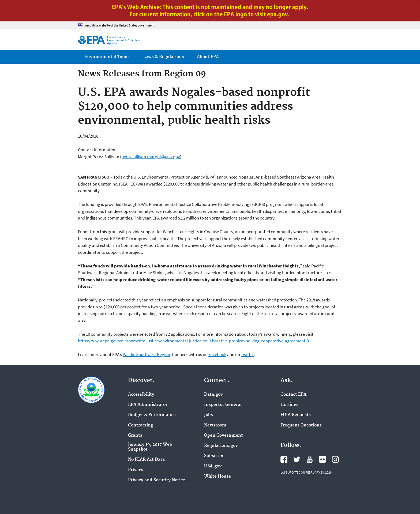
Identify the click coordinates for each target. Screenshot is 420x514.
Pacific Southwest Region (146, 354)
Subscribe (214, 456)
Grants (135, 436)
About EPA (208, 57)
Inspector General (223, 405)
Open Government (224, 436)
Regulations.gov (221, 446)
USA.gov (213, 466)
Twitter (247, 354)
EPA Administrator (148, 405)
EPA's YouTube (310, 459)
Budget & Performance (152, 415)
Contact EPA (293, 395)
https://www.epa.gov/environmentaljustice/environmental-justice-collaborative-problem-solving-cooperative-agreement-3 (193, 341)
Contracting (141, 425)
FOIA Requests (296, 415)
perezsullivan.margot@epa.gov (151, 157)
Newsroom (215, 425)
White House (217, 477)
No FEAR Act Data (146, 460)
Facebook (217, 354)
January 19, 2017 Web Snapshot (150, 447)
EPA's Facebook (284, 459)
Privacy (136, 470)
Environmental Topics (107, 57)
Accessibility (141, 395)
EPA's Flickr (322, 459)
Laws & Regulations (164, 57)
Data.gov (213, 395)
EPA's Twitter (297, 459)
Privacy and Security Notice (157, 480)
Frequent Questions (301, 425)
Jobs (209, 415)
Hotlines (289, 405)
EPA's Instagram (335, 459)
